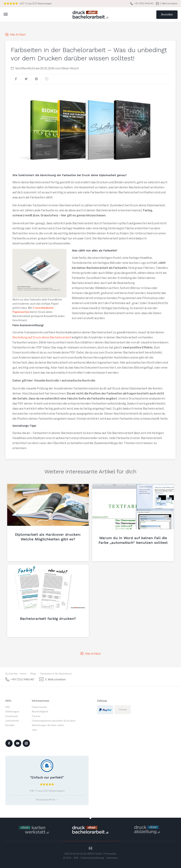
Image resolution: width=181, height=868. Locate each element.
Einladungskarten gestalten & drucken (54, 721)
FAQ (8, 707)
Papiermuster (40, 707)
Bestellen (167, 15)
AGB (76, 858)
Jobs (34, 730)
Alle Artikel (15, 35)
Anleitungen (12, 711)
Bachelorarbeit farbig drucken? (48, 619)
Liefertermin (12, 721)
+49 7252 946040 (142, 4)
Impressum (112, 858)
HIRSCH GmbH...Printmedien (102, 854)
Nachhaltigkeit (40, 711)
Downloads (12, 716)
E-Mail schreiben (167, 4)
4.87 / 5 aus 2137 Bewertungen (28, 4)
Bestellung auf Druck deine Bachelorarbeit (42, 337)
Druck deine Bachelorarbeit (91, 14)
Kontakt (10, 725)
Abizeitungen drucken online (48, 725)
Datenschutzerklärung (92, 858)
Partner (36, 716)
